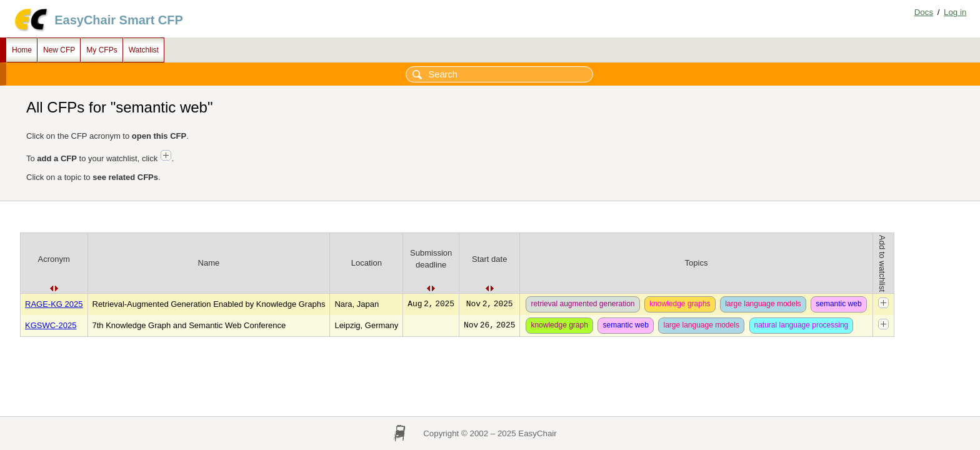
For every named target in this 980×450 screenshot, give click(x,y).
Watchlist (144, 50)
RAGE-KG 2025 (54, 304)
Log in (955, 12)
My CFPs (102, 50)
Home (22, 50)
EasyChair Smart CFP (119, 20)
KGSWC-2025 (51, 325)
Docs (924, 12)
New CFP (59, 50)
